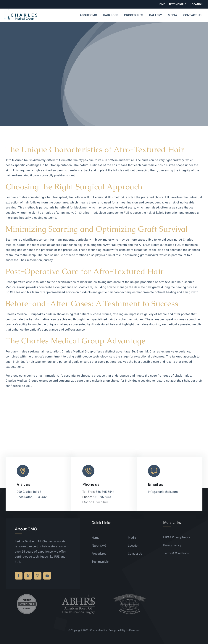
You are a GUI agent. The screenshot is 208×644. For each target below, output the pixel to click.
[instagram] (38, 576)
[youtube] (47, 576)
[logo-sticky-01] (21, 10)
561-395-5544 (102, 497)
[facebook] (19, 576)
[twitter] (28, 576)
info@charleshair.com (163, 492)
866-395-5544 (105, 492)
